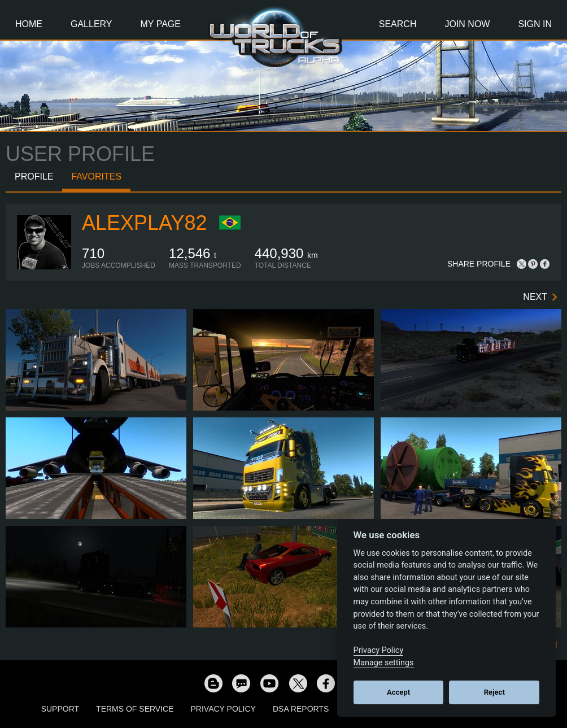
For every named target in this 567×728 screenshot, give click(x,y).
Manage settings (384, 663)
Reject (494, 692)
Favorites (96, 176)
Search (398, 24)
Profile (34, 176)
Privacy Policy (223, 709)
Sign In (535, 24)
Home (29, 24)
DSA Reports (301, 709)
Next (535, 297)
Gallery (91, 24)
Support (60, 709)
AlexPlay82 (144, 223)
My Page (161, 24)
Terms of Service (135, 709)
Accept (398, 692)
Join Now (467, 24)
